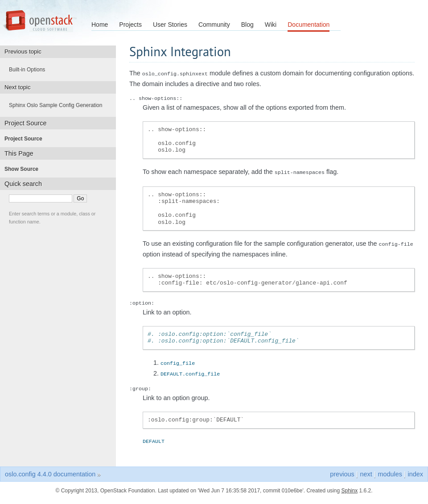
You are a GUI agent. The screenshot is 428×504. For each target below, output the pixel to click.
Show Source (24, 169)
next (366, 472)
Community (214, 25)
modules (390, 472)
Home (100, 25)
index (416, 472)
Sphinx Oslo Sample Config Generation (58, 105)
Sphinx (349, 489)
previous (342, 472)
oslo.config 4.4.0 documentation (50, 472)
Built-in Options (30, 70)
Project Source (26, 139)
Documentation (309, 25)
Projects (130, 25)
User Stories (170, 25)
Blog (247, 25)
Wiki (271, 25)
